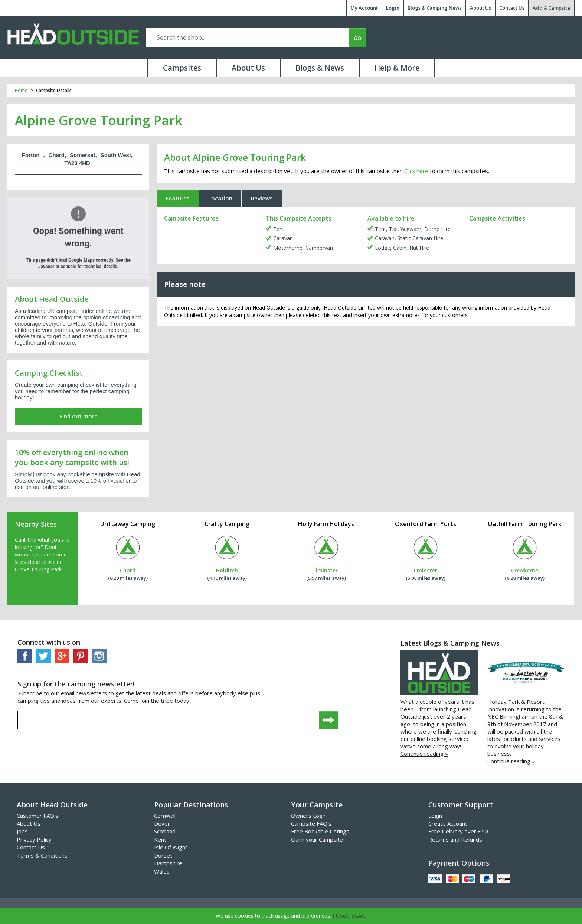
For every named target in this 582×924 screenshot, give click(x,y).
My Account (364, 8)
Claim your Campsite (317, 839)
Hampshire (168, 863)
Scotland (165, 831)
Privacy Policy (34, 839)
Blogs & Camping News (435, 8)
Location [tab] (220, 198)
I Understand (350, 916)
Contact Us (512, 8)
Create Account (448, 823)
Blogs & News (320, 68)
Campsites (182, 68)
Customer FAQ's (37, 816)
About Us (480, 8)
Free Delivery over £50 (458, 831)
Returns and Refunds (455, 839)
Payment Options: (460, 863)
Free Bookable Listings (320, 831)
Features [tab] (178, 198)
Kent (160, 839)
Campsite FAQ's (311, 823)
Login (393, 8)
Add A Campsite (551, 8)
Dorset (163, 855)
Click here (416, 171)
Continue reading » (424, 754)
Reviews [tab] (262, 198)
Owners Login (309, 816)
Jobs (22, 831)
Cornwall (165, 816)
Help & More (397, 68)
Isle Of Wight (171, 847)
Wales (162, 871)
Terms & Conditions (42, 855)
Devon (162, 823)
